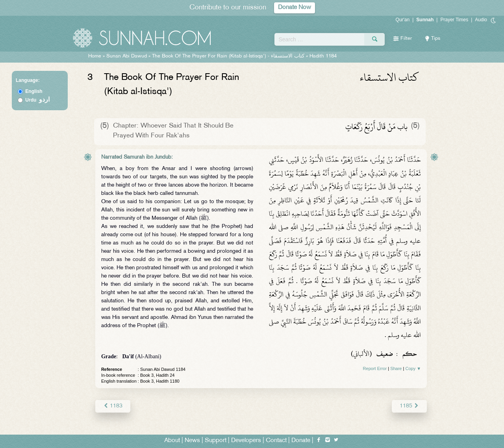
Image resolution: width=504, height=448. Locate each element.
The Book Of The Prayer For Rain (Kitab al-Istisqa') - (229, 56)
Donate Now (295, 8)
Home (95, 56)
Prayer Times (454, 20)
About (172, 441)
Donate (301, 441)
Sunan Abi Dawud (127, 56)
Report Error (375, 368)
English (34, 91)
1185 (409, 406)
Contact (276, 441)
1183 (113, 406)
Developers (246, 441)
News (192, 441)
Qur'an (403, 20)
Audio (481, 20)
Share (396, 368)
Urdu (37, 100)
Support (216, 441)
